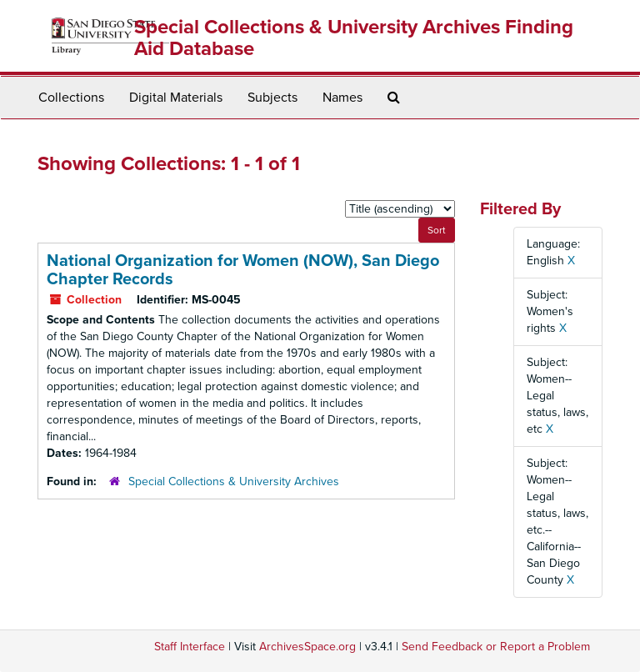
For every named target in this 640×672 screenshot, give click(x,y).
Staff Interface (190, 647)
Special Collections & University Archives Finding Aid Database (354, 38)
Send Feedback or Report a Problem (496, 647)
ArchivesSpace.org (307, 647)
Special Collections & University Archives (234, 481)
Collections (71, 98)
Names (342, 98)
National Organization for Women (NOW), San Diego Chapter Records (243, 270)
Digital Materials (176, 98)
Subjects (272, 98)
